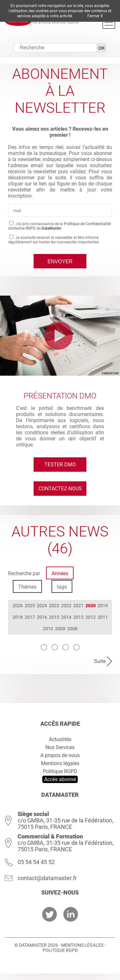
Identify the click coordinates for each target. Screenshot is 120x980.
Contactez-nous (60, 489)
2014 (66, 617)
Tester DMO (60, 465)
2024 (42, 606)
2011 (103, 617)
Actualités (60, 739)
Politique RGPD (60, 771)
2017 (30, 617)
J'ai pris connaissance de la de (59, 226)
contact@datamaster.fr (47, 878)
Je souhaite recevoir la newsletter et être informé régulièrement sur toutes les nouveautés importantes (53, 240)
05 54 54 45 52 (36, 862)
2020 (91, 606)
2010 (48, 629)
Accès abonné (60, 779)
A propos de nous (60, 755)
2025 (30, 606)
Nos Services (60, 747)
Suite (100, 661)
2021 (78, 606)
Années (60, 573)
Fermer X (95, 16)
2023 (54, 606)
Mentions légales (60, 763)
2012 (91, 617)
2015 (54, 617)
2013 (78, 617)
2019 (103, 606)
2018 (18, 617)
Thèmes (27, 587)
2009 (60, 629)
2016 (42, 617)
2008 (72, 629)
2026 (18, 606)
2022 (66, 606)
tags (62, 587)
